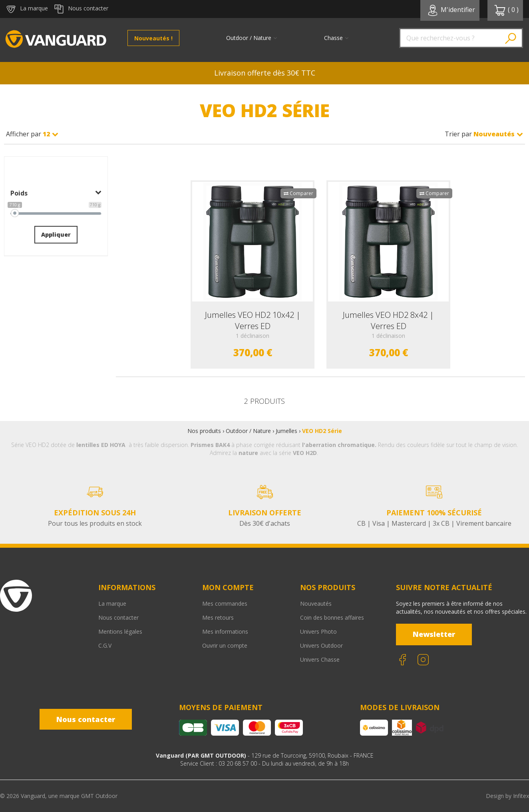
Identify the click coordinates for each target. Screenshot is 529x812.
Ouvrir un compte (225, 645)
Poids (56, 193)
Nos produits (204, 431)
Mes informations (225, 631)
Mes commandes (225, 604)
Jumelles (286, 431)
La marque (112, 604)
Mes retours (218, 617)
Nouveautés (316, 604)
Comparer (298, 193)
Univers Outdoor (321, 645)
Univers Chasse (320, 659)
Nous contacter (118, 617)
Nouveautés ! (153, 38)
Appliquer (56, 234)
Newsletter (434, 634)
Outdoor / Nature (248, 431)
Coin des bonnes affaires (332, 617)
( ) (506, 10)
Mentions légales (120, 631)
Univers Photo (318, 631)
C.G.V (105, 645)
